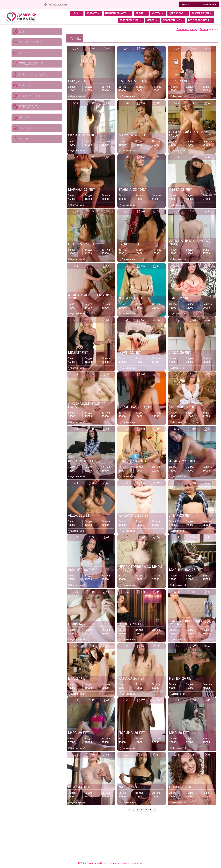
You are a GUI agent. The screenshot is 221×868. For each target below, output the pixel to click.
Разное (204, 29)
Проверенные (173, 20)
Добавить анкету (56, 5)
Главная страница (187, 29)
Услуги (158, 13)
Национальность (118, 13)
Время (141, 13)
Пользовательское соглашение (126, 863)
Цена (77, 13)
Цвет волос (178, 13)
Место (153, 20)
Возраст (94, 13)
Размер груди (202, 13)
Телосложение (131, 20)
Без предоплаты (200, 20)
